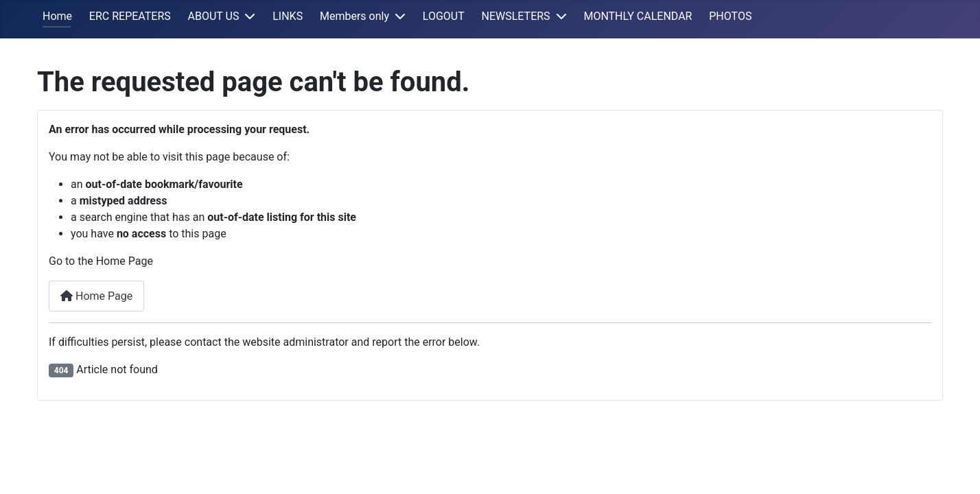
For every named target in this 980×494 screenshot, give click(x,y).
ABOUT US (214, 16)
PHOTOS (730, 16)
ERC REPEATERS (130, 16)
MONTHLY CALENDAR (638, 16)
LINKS (288, 16)
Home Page (96, 296)
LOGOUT (444, 16)
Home (57, 16)
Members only (354, 16)
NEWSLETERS (516, 16)
